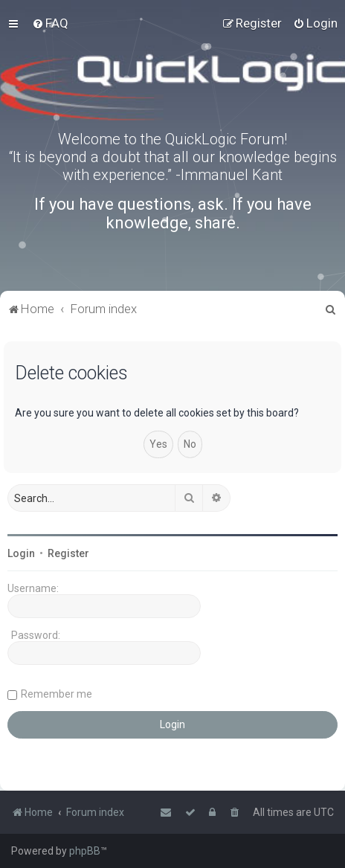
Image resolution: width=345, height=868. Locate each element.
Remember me (57, 694)
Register (68, 553)
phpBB (85, 851)
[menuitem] (50, 23)
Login (21, 553)
